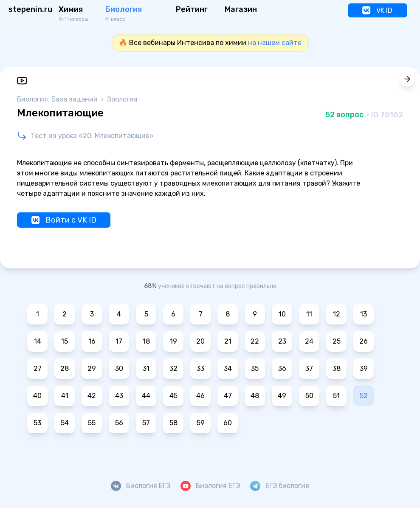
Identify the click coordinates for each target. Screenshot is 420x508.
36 (282, 368)
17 (119, 341)
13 (364, 314)
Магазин (241, 9)
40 (37, 396)
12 (337, 314)
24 (309, 341)
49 (282, 396)
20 (200, 341)
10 (282, 314)
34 (228, 368)
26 (364, 341)
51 (336, 396)
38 (337, 368)
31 (146, 368)
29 (92, 368)
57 (146, 423)
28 (65, 368)
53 (37, 423)
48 (255, 396)
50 (309, 396)
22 (255, 341)
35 (255, 368)
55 (92, 423)
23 (282, 341)
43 (119, 396)
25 (337, 341)
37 (309, 368)
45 (173, 396)
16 (92, 341)
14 (38, 341)
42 (92, 396)
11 (309, 314)
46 (200, 396)
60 (228, 423)
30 (119, 368)
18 (146, 341)
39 (364, 368)
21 (228, 341)
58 (173, 423)
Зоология (122, 99)
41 (65, 396)
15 (65, 341)
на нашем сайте (275, 43)
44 (146, 396)
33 (200, 368)
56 (119, 423)
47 (228, 396)
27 (38, 368)
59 (201, 423)
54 (65, 423)
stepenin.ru (30, 9)
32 (173, 368)
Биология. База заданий (58, 99)
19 (173, 341)
